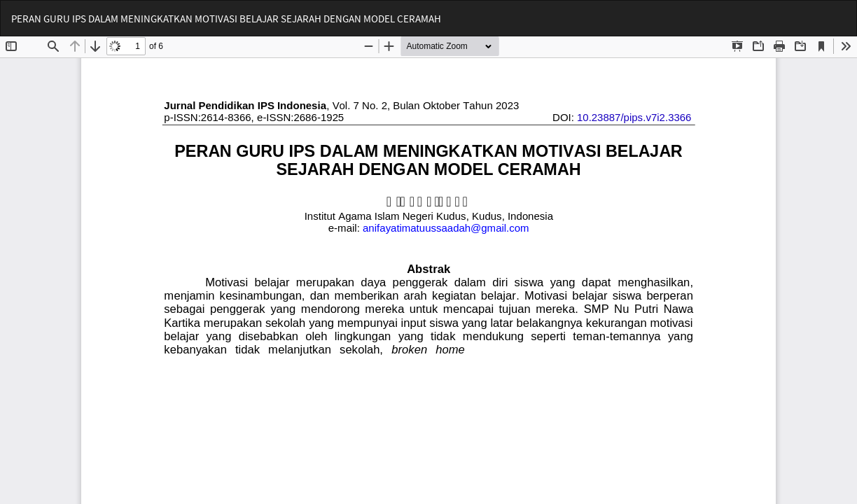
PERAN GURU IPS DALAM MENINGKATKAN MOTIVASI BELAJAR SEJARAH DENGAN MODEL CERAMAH (226, 19)
